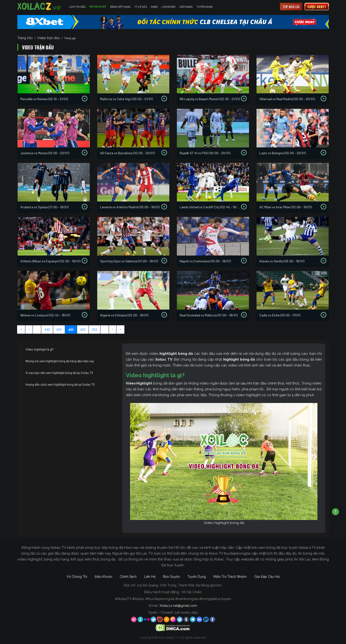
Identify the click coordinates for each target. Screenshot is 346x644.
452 (83, 329)
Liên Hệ (150, 577)
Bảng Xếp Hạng (120, 7)
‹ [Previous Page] (29, 329)
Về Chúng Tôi (77, 577)
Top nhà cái (291, 7)
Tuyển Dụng (205, 7)
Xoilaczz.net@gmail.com (178, 606)
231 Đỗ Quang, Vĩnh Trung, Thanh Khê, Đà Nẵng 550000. (180, 585)
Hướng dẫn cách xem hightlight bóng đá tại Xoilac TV (60, 384)
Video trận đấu (48, 38)
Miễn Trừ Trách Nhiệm (230, 577)
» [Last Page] (120, 329)
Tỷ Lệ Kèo (141, 7)
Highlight (98, 7)
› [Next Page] (113, 329)
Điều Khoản (103, 577)
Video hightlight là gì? (40, 349)
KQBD (154, 7)
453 (95, 329)
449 (47, 329)
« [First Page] (21, 329)
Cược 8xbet (317, 7)
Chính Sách (128, 577)
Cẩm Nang (186, 7)
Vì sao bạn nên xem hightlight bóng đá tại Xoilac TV (59, 373)
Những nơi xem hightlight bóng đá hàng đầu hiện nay (60, 361)
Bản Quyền (171, 577)
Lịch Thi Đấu (78, 7)
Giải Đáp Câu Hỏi (267, 577)
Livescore (169, 7)
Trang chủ (25, 38)
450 (59, 329)
